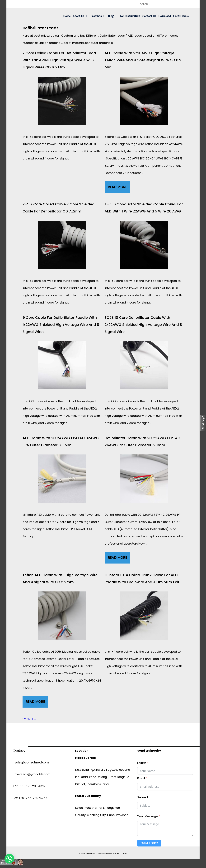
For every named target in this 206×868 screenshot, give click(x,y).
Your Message (147, 816)
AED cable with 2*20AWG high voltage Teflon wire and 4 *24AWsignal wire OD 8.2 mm (143, 60)
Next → (32, 719)
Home (67, 16)
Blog (113, 16)
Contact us (149, 16)
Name (142, 763)
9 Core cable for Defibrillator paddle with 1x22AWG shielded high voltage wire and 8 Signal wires (61, 325)
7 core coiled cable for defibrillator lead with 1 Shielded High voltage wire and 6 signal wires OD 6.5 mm (59, 60)
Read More (119, 188)
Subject (143, 797)
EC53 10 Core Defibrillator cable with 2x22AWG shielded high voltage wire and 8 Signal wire (143, 325)
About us (81, 16)
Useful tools (183, 16)
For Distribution (130, 16)
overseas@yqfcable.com (32, 774)
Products (99, 16)
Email (141, 778)
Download (165, 16)
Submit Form (149, 843)
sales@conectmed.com (31, 762)
